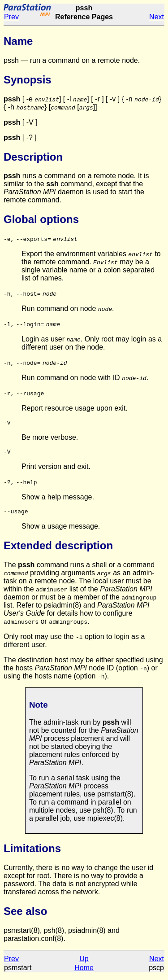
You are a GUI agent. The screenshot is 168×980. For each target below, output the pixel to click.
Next (157, 17)
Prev (11, 17)
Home (84, 972)
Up (84, 963)
